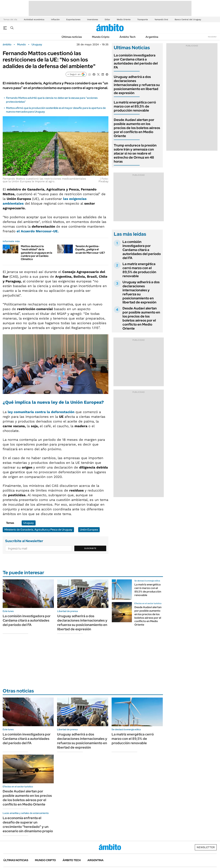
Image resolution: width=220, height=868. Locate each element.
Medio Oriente (124, 19)
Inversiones (93, 19)
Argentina (152, 37)
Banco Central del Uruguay (188, 19)
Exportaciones (73, 19)
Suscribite (90, 548)
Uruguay (37, 45)
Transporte (143, 19)
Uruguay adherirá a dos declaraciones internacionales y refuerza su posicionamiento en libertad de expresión (137, 85)
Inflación (55, 19)
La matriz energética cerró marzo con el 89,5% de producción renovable (135, 106)
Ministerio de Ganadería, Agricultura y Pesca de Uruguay (38, 530)
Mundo (21, 45)
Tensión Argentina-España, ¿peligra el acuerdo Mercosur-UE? (90, 249)
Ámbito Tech (127, 37)
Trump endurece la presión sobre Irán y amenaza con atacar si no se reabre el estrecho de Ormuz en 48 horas (135, 153)
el (38, 231)
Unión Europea (89, 530)
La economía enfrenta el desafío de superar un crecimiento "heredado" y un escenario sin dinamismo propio (28, 824)
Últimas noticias (72, 37)
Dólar (107, 19)
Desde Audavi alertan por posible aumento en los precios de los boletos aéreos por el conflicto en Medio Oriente (137, 128)
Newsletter (212, 37)
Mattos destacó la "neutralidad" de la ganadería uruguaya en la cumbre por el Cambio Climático (36, 253)
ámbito (7, 45)
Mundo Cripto (101, 37)
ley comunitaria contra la (41, 412)
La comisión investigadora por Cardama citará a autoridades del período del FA (136, 61)
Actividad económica (34, 19)
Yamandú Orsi (161, 19)
